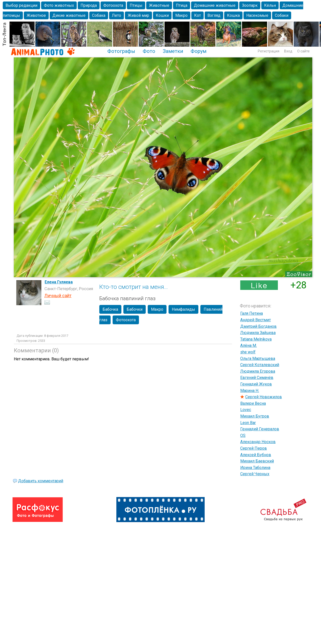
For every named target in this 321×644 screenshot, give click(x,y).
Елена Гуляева (59, 282)
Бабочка (110, 309)
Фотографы (121, 51)
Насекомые (257, 15)
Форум (198, 51)
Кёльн (270, 5)
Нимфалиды (183, 309)
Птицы (136, 5)
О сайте (303, 51)
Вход (288, 51)
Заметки (173, 51)
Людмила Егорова (258, 371)
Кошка (233, 15)
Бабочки (135, 309)
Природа (89, 5)
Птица (182, 5)
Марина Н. (250, 391)
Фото (149, 51)
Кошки (162, 15)
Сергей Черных (255, 474)
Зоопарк (250, 5)
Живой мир (138, 15)
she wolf (248, 352)
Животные (159, 5)
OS (243, 435)
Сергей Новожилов (264, 397)
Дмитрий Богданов (258, 326)
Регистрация (269, 51)
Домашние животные (215, 5)
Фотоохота (113, 5)
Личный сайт (58, 296)
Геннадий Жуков (256, 384)
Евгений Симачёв (257, 378)
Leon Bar (248, 423)
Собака (99, 15)
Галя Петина (252, 313)
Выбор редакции (21, 5)
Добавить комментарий (41, 481)
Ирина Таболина (255, 468)
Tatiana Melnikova (256, 339)
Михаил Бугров (255, 416)
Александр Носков (258, 442)
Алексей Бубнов (256, 455)
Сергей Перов (254, 448)
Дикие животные (69, 15)
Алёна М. (249, 345)
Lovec (246, 410)
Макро (181, 15)
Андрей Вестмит (256, 320)
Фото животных (59, 5)
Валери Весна (253, 403)
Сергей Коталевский (260, 365)
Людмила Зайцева (258, 333)
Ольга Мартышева (258, 358)
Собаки (282, 15)
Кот (197, 15)
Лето (116, 15)
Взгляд (214, 15)
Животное (36, 15)
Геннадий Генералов (260, 429)
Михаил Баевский (257, 461)
